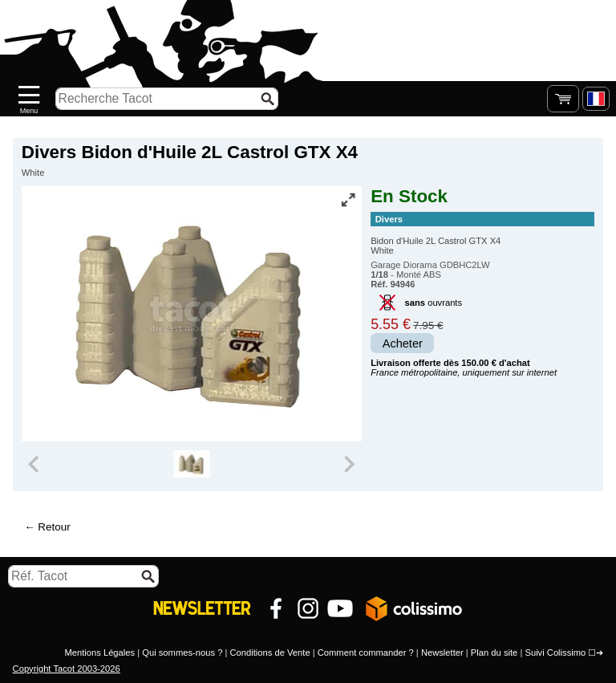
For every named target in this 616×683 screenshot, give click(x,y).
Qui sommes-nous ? (182, 653)
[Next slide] (348, 464)
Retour (54, 527)
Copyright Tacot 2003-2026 (67, 669)
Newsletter (442, 653)
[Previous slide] (35, 464)
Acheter (403, 344)
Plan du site (494, 653)
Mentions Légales (99, 653)
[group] (191, 464)
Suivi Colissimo (555, 653)
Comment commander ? (366, 653)
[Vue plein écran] (348, 200)
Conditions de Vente (269, 653)
